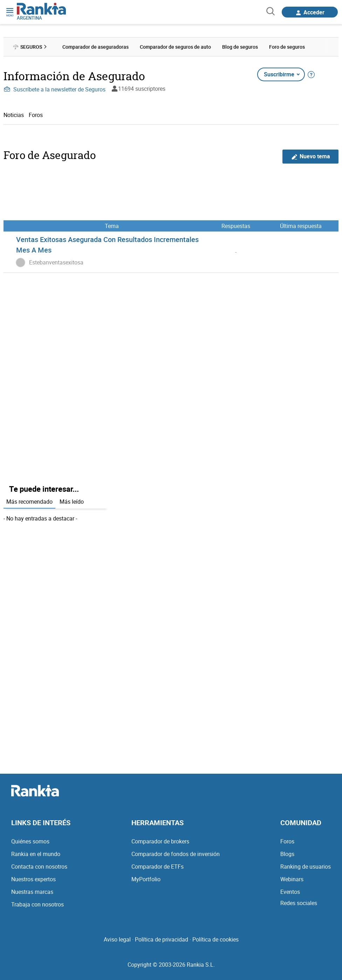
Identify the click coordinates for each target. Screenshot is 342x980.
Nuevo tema (311, 156)
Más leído (72, 502)
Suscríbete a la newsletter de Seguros (54, 89)
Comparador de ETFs (158, 867)
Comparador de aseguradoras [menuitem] (95, 47)
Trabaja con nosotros (37, 904)
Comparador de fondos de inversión (176, 854)
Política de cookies (216, 939)
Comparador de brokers (160, 841)
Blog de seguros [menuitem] (240, 47)
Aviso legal (117, 939)
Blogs (287, 854)
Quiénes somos (30, 841)
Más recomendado (29, 502)
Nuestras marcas (32, 892)
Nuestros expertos (33, 879)
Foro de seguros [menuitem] (287, 47)
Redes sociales (299, 903)
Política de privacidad (162, 939)
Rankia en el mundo (36, 854)
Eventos (290, 892)
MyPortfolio (146, 879)
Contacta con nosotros (39, 867)
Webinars (292, 879)
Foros (36, 115)
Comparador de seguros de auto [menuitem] (175, 47)
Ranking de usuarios (306, 867)
